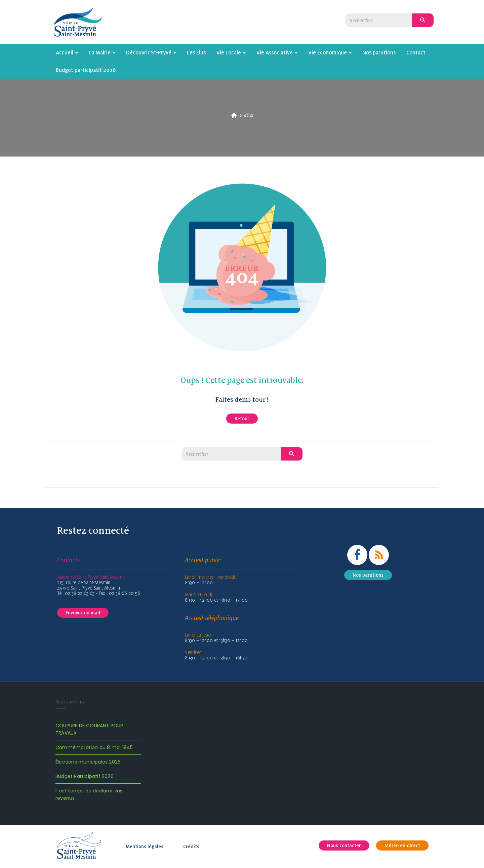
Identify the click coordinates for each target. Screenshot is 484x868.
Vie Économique (330, 52)
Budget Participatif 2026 (85, 776)
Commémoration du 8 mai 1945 (94, 747)
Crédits (191, 847)
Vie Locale (231, 52)
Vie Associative (277, 52)
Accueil (67, 52)
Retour (242, 419)
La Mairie (102, 52)
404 (248, 115)
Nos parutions (379, 52)
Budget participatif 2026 (86, 70)
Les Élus (196, 52)
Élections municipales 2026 (88, 762)
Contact (416, 52)
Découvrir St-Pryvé (151, 52)
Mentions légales (145, 847)
